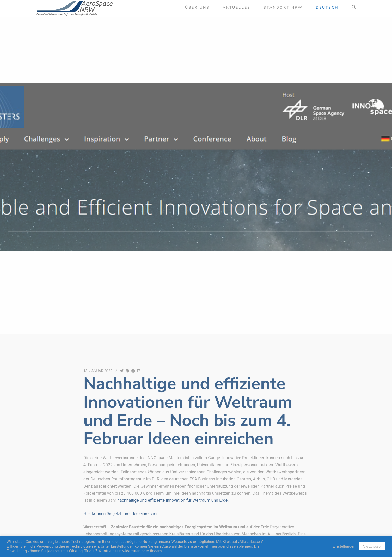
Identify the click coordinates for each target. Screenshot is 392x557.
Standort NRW (283, 7)
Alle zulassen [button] (372, 546)
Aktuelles (237, 7)
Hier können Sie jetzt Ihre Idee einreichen (121, 514)
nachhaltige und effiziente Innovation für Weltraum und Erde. (173, 500)
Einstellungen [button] (344, 546)
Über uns (197, 7)
